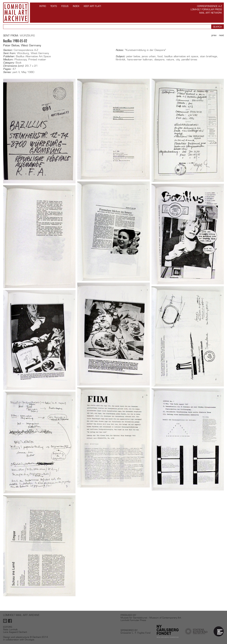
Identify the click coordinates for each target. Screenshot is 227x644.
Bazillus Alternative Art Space (33, 56)
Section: (8, 50)
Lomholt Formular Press (206, 9)
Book (19, 63)
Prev (214, 35)
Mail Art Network (211, 13)
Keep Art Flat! (92, 6)
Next (221, 35)
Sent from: (10, 53)
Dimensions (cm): (14, 66)
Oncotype (29, 640)
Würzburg (27, 36)
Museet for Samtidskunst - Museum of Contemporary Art (151, 618)
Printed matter (37, 59)
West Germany (40, 53)
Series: (7, 72)
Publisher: (9, 56)
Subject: (121, 56)
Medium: (8, 60)
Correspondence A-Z (210, 6)
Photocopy (21, 59)
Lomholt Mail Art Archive (16, 13)
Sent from (10, 36)
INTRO (43, 6)
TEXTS (54, 6)
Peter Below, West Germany (22, 45)
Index (76, 6)
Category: (9, 63)
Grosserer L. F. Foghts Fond (135, 633)
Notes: (120, 50)
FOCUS (65, 6)
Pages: (7, 69)
